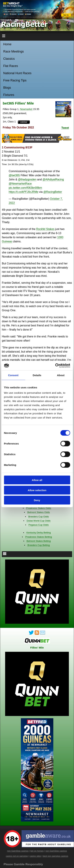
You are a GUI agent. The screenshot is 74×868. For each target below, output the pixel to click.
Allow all (37, 480)
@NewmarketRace (20, 184)
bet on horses (37, 851)
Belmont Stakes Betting (39, 541)
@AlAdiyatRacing (53, 179)
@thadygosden (27, 179)
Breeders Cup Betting (39, 545)
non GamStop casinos (18, 851)
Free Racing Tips (15, 80)
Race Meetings (14, 51)
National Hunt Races (17, 73)
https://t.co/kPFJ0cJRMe (23, 192)
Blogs (7, 88)
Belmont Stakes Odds (39, 512)
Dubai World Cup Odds (39, 521)
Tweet (65, 128)
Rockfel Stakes (45, 229)
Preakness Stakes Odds (39, 508)
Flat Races (11, 66)
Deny (37, 500)
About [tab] (61, 375)
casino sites (35, 856)
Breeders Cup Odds (39, 517)
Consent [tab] (13, 375)
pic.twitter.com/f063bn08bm (25, 188)
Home (7, 44)
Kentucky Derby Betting (39, 533)
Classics (9, 59)
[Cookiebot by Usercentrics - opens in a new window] (55, 366)
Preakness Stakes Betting (39, 537)
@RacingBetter (53, 192)
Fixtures (9, 95)
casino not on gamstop (17, 856)
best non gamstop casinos (55, 856)
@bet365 (14, 175)
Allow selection (37, 490)
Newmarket (26, 109)
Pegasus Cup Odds (39, 525)
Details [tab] (37, 375)
